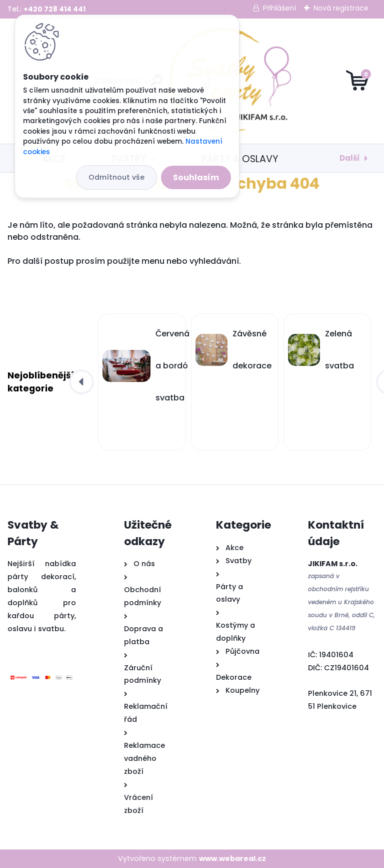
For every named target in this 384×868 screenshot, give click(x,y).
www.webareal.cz (232, 858)
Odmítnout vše (116, 177)
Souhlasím (196, 177)
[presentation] (81, 382)
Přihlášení (279, 8)
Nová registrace (341, 8)
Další (350, 158)
